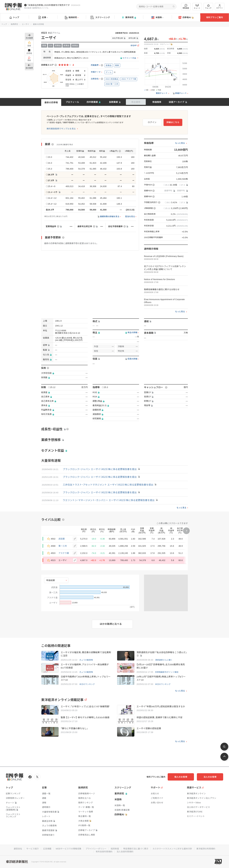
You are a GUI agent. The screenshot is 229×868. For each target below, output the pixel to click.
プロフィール (72, 102)
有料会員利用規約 (104, 852)
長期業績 (113, 102)
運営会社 (18, 849)
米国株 (157, 18)
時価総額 (51, 580)
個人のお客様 (181, 777)
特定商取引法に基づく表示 (136, 849)
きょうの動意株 (86, 660)
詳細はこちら (173, 122)
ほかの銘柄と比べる (111, 624)
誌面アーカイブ (177, 102)
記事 (43, 18)
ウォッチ (208, 7)
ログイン (220, 7)
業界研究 (129, 17)
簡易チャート (162, 93)
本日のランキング (87, 684)
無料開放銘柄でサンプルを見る (61, 129)
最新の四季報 (51, 102)
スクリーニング (100, 17)
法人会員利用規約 (125, 852)
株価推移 (157, 102)
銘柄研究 (72, 18)
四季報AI (186, 18)
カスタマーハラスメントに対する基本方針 (172, 849)
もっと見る (180, 143)
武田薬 (62, 539)
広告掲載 (47, 849)
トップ (14, 17)
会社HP (134, 46)
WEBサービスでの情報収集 (68, 849)
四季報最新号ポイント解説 (167, 672)
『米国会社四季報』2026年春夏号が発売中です (48, 5)
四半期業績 (92, 102)
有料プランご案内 (215, 17)
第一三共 (63, 546)
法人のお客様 (210, 777)
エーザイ (25, 24)
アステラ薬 (64, 553)
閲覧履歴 (186, 7)
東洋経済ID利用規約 (206, 849)
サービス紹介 (33, 849)
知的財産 (115, 849)
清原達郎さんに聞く (164, 660)
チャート (197, 7)
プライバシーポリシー (96, 849)
